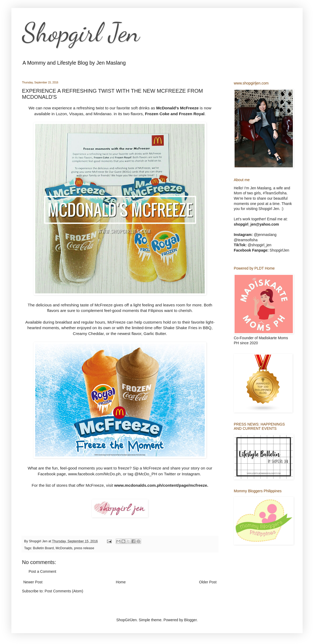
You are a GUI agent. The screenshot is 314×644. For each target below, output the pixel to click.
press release (84, 548)
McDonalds (64, 548)
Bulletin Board (43, 548)
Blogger (190, 620)
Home (121, 582)
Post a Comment (42, 571)
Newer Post (33, 582)
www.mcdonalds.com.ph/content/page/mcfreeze (161, 485)
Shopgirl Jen (81, 32)
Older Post (208, 582)
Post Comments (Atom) (64, 591)
